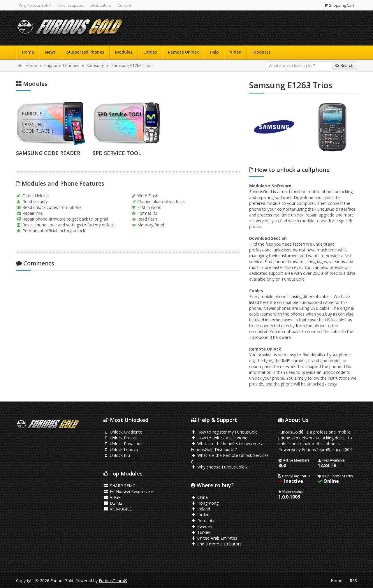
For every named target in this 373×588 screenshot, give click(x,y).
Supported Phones (85, 52)
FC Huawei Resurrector (128, 491)
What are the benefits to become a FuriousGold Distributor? (227, 447)
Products (261, 52)
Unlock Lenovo (121, 449)
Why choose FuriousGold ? (219, 467)
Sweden (202, 526)
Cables (150, 52)
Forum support (71, 5)
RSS (353, 581)
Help (214, 52)
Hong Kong (205, 503)
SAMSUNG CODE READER (48, 153)
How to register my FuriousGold (224, 432)
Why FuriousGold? (35, 5)
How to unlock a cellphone (219, 438)
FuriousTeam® (113, 581)
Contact (124, 5)
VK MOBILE (118, 509)
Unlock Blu (117, 455)
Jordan (200, 515)
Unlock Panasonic (123, 444)
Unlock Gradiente (123, 432)
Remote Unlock (183, 52)
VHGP (112, 497)
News (50, 52)
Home (28, 52)
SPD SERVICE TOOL (117, 153)
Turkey (200, 532)
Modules (124, 52)
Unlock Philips (120, 438)
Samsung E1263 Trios (132, 65)
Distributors (101, 5)
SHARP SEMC (119, 486)
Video (236, 52)
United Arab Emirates (214, 538)
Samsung (95, 65)
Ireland (200, 509)
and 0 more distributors (216, 544)
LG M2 (113, 503)
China (199, 497)
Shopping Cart (339, 5)
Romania (203, 521)
